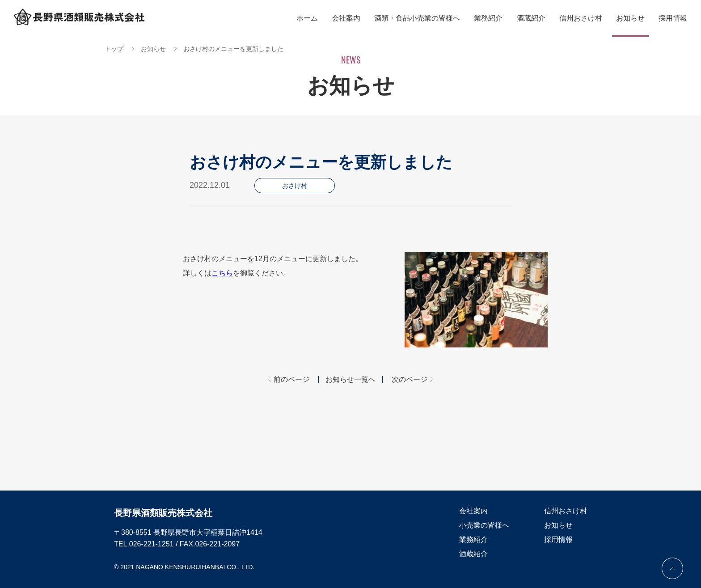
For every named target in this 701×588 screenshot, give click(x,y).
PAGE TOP (672, 568)
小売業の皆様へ (484, 525)
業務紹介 (491, 18)
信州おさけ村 (582, 18)
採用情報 (673, 18)
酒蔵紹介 (533, 18)
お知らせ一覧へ (350, 380)
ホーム (311, 18)
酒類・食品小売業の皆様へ (420, 18)
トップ (114, 49)
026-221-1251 (152, 544)
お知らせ (631, 18)
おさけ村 (295, 186)
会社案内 (350, 18)
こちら (222, 273)
